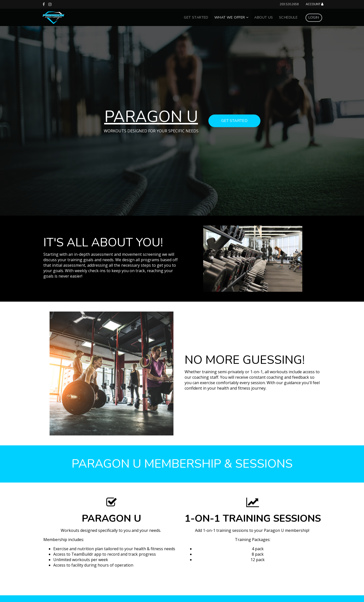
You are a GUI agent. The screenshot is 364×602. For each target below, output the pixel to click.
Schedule (288, 17)
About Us (264, 17)
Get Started (196, 17)
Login (314, 17)
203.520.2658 (289, 4)
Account (315, 4)
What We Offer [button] (231, 17)
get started (234, 121)
